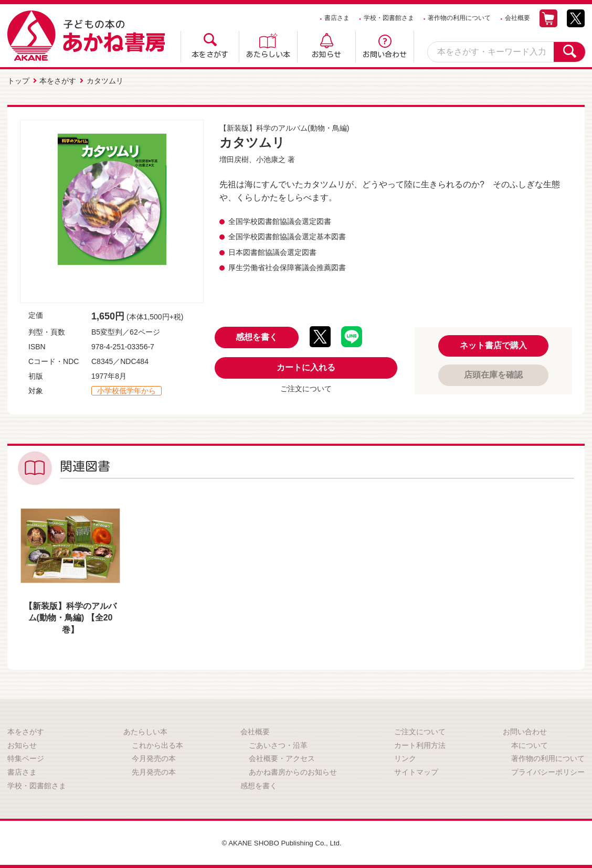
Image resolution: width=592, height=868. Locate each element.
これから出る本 (157, 744)
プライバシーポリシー (548, 771)
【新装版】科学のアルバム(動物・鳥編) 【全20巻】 (70, 617)
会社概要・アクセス (282, 757)
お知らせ (326, 55)
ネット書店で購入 (493, 344)
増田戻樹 (234, 158)
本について (530, 744)
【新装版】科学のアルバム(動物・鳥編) (284, 127)
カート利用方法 (420, 744)
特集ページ (26, 757)
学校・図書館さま (389, 18)
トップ (18, 80)
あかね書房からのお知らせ (293, 771)
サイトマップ (416, 771)
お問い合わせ (385, 55)
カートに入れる (306, 366)
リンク (405, 757)
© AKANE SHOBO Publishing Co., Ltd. (282, 842)
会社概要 (517, 18)
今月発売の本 (154, 757)
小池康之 (271, 158)
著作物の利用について (459, 18)
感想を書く (257, 336)
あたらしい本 (268, 55)
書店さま (337, 18)
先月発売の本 (154, 771)
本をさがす (210, 55)
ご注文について (306, 388)
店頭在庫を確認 (493, 374)
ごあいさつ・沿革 (278, 744)
